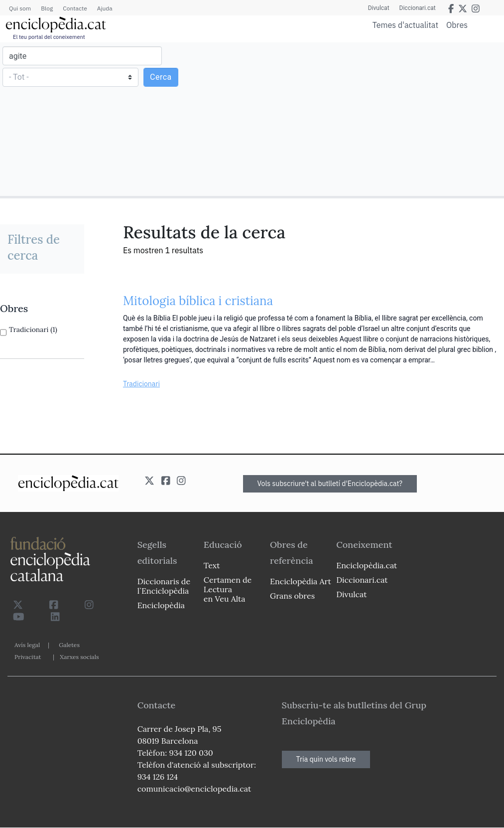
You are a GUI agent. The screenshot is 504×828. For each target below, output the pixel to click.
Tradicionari (141, 384)
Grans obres (292, 596)
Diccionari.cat (418, 8)
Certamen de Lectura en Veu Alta (228, 589)
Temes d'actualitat (405, 25)
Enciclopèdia (161, 605)
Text (212, 565)
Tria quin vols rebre (326, 759)
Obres (457, 25)
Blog (47, 8)
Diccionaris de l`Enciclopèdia (164, 586)
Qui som (20, 8)
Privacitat (28, 657)
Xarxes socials (79, 657)
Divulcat (379, 8)
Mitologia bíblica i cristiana (198, 301)
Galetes (69, 645)
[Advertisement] (377, 119)
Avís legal (27, 645)
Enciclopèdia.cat (367, 565)
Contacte (75, 8)
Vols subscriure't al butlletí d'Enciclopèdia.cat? (330, 484)
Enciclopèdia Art (301, 581)
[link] (42, 309)
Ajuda (105, 8)
